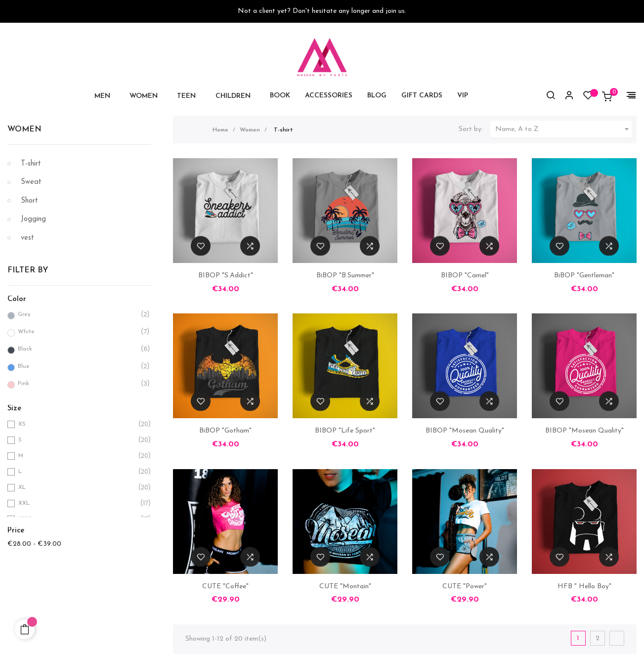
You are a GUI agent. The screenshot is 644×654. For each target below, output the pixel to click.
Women (24, 130)
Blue (77, 367)
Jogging (33, 219)
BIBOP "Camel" (465, 276)
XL (78, 488)
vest (27, 238)
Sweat (31, 182)
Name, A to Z (563, 130)
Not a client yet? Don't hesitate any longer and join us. (322, 11)
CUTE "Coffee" (225, 587)
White (77, 332)
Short (29, 201)
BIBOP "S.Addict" (226, 276)
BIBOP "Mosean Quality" (465, 431)
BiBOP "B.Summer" (345, 276)
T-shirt (31, 164)
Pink (77, 384)
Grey (77, 315)
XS (78, 424)
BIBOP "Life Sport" (345, 431)
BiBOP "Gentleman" (584, 276)
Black (77, 349)
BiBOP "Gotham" (225, 431)
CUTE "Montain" (345, 587)
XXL (78, 503)
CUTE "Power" (465, 587)
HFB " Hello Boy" (584, 587)
